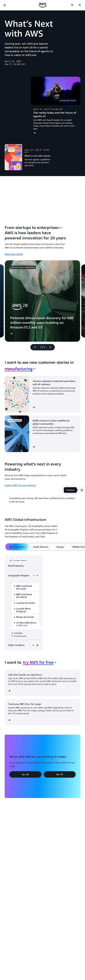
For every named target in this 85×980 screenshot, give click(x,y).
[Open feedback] (82, 490)
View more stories (14, 254)
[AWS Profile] (80, 5)
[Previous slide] (34, 347)
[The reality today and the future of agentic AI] (56, 107)
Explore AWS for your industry (20, 485)
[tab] (17, 547)
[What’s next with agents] (29, 157)
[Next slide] (51, 347)
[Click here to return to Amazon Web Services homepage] (42, 5)
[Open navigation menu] (5, 5)
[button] (25, 774)
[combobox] (20, 369)
